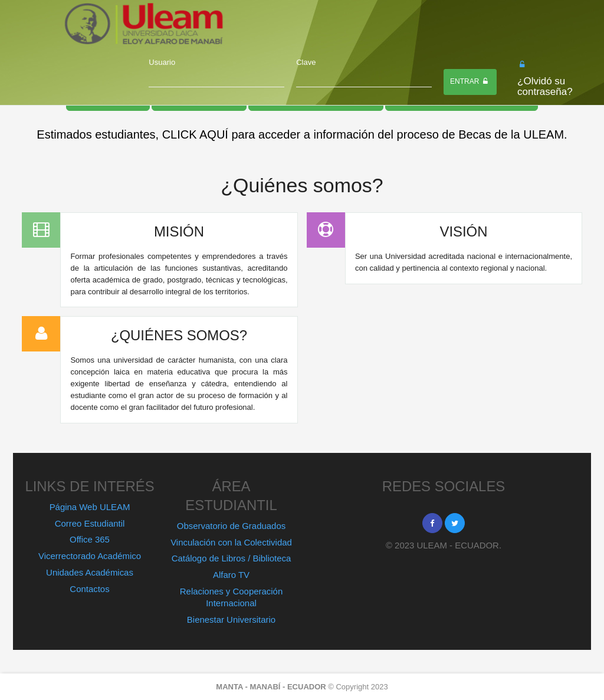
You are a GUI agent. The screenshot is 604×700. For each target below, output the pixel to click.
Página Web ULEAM (90, 507)
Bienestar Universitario (231, 620)
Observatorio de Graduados (231, 526)
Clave (306, 62)
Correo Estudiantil (90, 523)
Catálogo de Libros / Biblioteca (232, 558)
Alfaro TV (231, 575)
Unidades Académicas (90, 572)
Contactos (89, 589)
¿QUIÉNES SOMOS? (179, 335)
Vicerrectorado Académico (90, 556)
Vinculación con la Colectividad (231, 542)
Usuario (162, 62)
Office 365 (90, 539)
